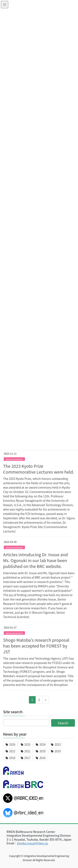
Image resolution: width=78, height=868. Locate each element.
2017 (27, 758)
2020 (42, 751)
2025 (27, 744)
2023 (58, 744)
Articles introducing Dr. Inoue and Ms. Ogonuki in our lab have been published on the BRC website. (35, 560)
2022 (12, 751)
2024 (42, 744)
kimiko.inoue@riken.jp (32, 843)
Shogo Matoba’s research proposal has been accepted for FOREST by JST (36, 646)
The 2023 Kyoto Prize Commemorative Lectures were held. (39, 469)
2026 (12, 744)
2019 (58, 751)
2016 (42, 758)
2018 (12, 758)
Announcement (14, 459)
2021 (27, 751)
